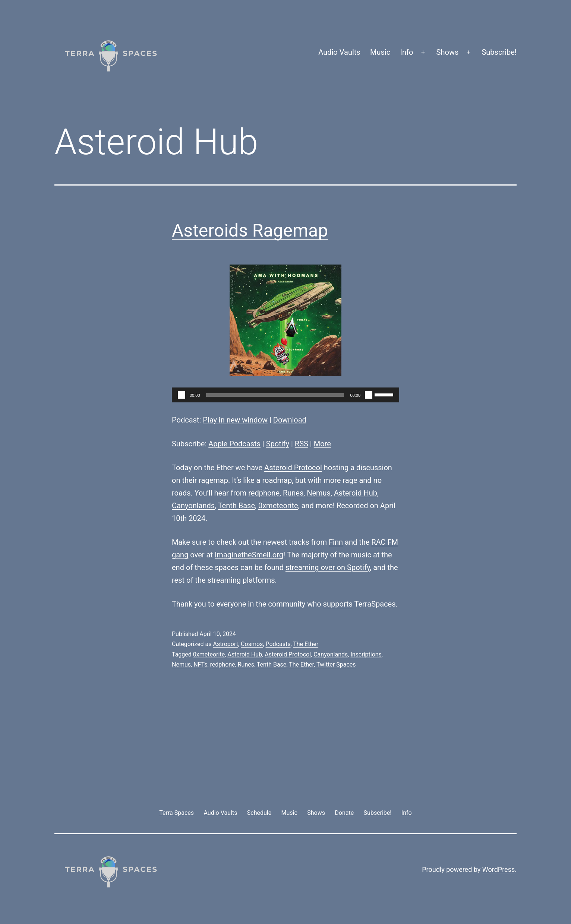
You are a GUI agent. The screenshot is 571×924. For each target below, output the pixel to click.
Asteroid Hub (356, 493)
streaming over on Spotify (328, 567)
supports (338, 604)
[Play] (182, 395)
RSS (302, 444)
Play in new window (235, 420)
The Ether (306, 644)
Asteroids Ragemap (250, 230)
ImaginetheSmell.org (249, 555)
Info (407, 52)
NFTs (200, 664)
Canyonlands (193, 506)
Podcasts (278, 644)
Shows (448, 52)
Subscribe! (499, 52)
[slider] (275, 395)
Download (290, 420)
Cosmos (252, 644)
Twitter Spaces (336, 664)
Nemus (319, 493)
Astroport (225, 644)
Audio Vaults (339, 52)
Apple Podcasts (234, 444)
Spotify (278, 444)
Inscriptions (366, 654)
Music (380, 52)
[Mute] (369, 395)
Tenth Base (236, 506)
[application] (285, 395)
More (322, 444)
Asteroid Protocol (293, 468)
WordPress (499, 869)
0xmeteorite (278, 506)
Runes (293, 493)
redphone (264, 493)
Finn (336, 542)
